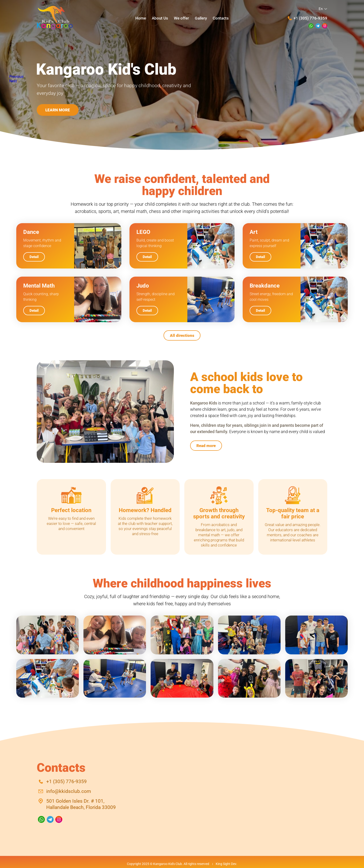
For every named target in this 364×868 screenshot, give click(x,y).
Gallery (201, 18)
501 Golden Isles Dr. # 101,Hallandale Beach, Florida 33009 (81, 804)
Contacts (221, 18)
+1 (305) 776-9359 (310, 18)
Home (141, 18)
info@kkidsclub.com (69, 791)
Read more (206, 446)
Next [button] (13, 81)
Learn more (58, 110)
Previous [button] (16, 77)
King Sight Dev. (226, 864)
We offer (181, 18)
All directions (182, 335)
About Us (160, 18)
